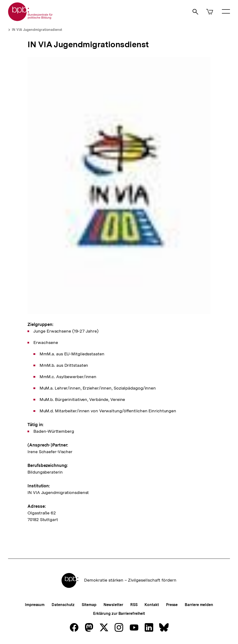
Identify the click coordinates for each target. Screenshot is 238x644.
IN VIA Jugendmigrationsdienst (37, 30)
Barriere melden (199, 605)
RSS (134, 605)
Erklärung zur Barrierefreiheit (119, 613)
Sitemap (89, 605)
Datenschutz (63, 605)
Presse (172, 605)
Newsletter (113, 605)
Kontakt (152, 605)
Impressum (35, 605)
